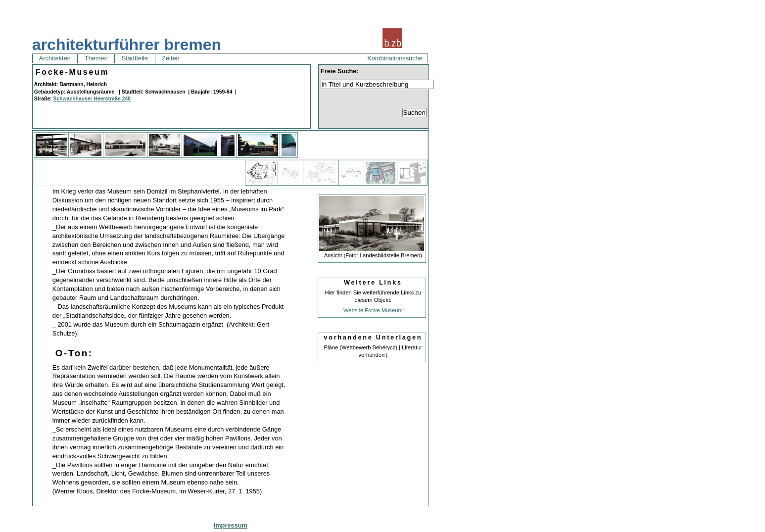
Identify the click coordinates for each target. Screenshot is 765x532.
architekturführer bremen (127, 45)
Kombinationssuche (395, 58)
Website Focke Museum (373, 310)
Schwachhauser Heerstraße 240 (92, 99)
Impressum (231, 525)
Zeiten (171, 58)
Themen (96, 58)
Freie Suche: (340, 71)
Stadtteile (135, 58)
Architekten (55, 58)
